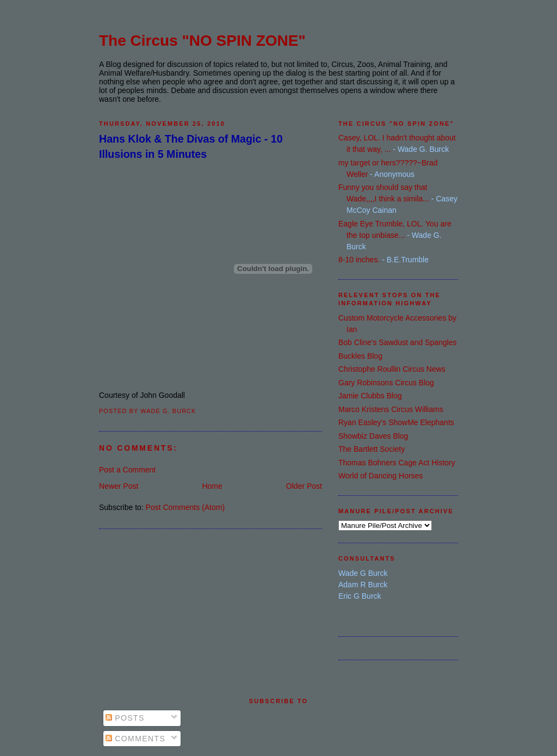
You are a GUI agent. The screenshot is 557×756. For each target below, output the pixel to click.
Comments (135, 739)
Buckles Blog (360, 356)
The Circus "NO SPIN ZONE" (202, 41)
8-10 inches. (359, 260)
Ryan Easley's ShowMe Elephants (396, 422)
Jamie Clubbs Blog (370, 396)
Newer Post (119, 486)
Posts (125, 718)
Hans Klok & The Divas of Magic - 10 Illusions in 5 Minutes (191, 146)
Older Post (304, 486)
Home (212, 486)
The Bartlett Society (372, 449)
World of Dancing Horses (380, 476)
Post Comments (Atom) (185, 507)
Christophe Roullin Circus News (392, 369)
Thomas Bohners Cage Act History (397, 463)
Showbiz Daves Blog (373, 436)
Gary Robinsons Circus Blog (386, 383)
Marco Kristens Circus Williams (391, 409)
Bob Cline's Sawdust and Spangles (397, 342)
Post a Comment (127, 470)
